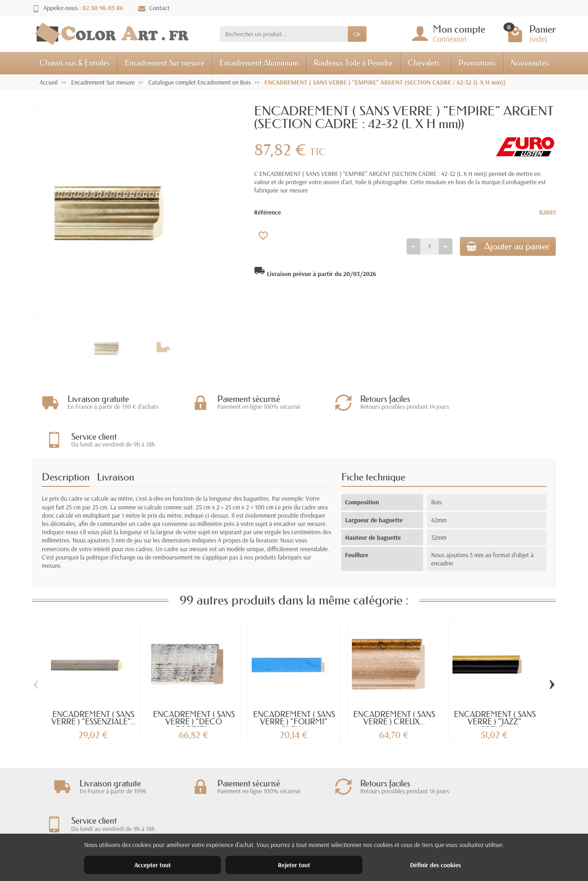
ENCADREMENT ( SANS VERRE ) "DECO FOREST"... (194, 685)
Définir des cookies (435, 865)
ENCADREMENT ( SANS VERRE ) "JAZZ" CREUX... (495, 685)
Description (66, 440)
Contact (154, 8)
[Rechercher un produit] (284, 34)
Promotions (477, 63)
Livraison (116, 440)
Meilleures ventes (305, 829)
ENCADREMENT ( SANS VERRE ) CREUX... (394, 681)
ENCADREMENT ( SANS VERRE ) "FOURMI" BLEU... (294, 685)
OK (357, 34)
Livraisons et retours (200, 805)
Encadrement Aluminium (259, 63)
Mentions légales (414, 805)
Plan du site (407, 829)
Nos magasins (410, 817)
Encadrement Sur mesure (165, 63)
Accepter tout (153, 865)
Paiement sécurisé (196, 829)
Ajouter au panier (504, 247)
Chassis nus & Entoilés (75, 63)
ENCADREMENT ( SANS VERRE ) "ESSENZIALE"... (93, 681)
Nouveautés (530, 63)
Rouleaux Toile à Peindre (353, 63)
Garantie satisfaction (200, 817)
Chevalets (424, 63)
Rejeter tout (294, 865)
